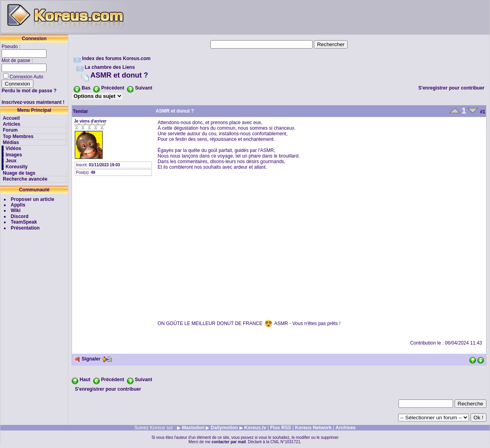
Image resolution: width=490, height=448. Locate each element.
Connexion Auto (26, 77)
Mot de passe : (18, 60)
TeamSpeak (24, 222)
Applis (18, 205)
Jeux (11, 161)
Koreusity (17, 167)
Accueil (11, 118)
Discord (20, 216)
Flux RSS (281, 428)
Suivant (143, 88)
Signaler (87, 359)
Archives (346, 428)
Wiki (16, 210)
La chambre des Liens (110, 67)
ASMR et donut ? (119, 75)
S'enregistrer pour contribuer (451, 88)
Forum (10, 130)
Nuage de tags (19, 173)
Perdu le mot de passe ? (29, 91)
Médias (11, 142)
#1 (483, 112)
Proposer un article (32, 199)
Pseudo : (12, 47)
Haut (85, 380)
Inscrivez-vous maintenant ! (33, 102)
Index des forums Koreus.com (116, 58)
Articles (12, 124)
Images (14, 155)
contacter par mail (229, 442)
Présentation (25, 228)
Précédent (113, 88)
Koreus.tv (255, 428)
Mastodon (193, 428)
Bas (86, 88)
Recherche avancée (25, 179)
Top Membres (18, 136)
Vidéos (13, 148)
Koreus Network (313, 428)
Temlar (80, 111)
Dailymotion (225, 428)
